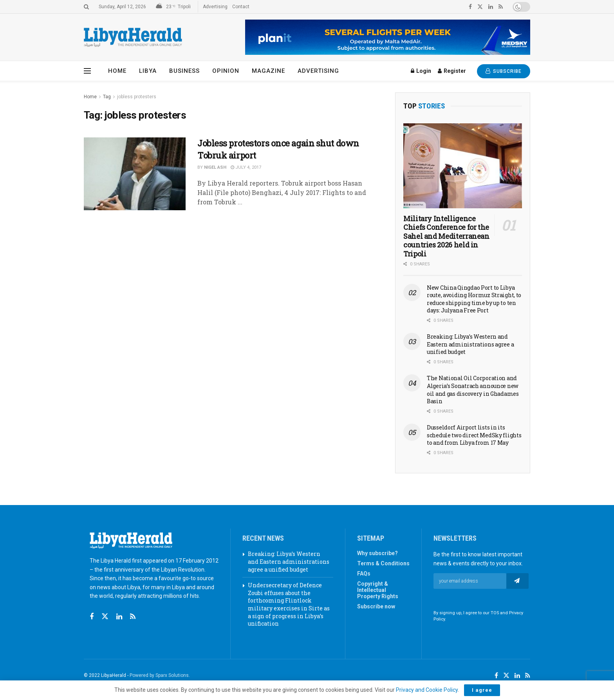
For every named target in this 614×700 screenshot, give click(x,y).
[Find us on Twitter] (105, 617)
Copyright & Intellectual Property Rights (378, 590)
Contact (241, 7)
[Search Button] (86, 7)
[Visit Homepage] (133, 37)
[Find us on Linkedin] (119, 617)
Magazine (268, 71)
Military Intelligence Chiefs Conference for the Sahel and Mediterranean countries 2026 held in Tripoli (446, 236)
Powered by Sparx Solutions (159, 675)
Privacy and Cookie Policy (427, 690)
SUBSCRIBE (504, 71)
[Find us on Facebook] (92, 617)
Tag (107, 97)
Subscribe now (376, 606)
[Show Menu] (87, 71)
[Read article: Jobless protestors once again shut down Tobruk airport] (135, 174)
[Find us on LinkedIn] (517, 676)
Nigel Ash (215, 167)
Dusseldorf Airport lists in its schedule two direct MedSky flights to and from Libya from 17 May (474, 435)
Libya (148, 71)
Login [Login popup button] (421, 71)
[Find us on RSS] (133, 617)
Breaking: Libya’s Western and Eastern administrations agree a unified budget (470, 344)
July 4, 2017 (246, 167)
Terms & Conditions (383, 563)
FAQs (364, 574)
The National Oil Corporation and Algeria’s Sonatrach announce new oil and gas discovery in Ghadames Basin (473, 390)
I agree (482, 690)
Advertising (215, 7)
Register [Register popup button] (452, 71)
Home (117, 71)
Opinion (226, 71)
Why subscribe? (377, 553)
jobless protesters (137, 97)
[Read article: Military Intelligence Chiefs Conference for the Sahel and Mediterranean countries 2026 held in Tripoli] (463, 166)
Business (184, 71)
